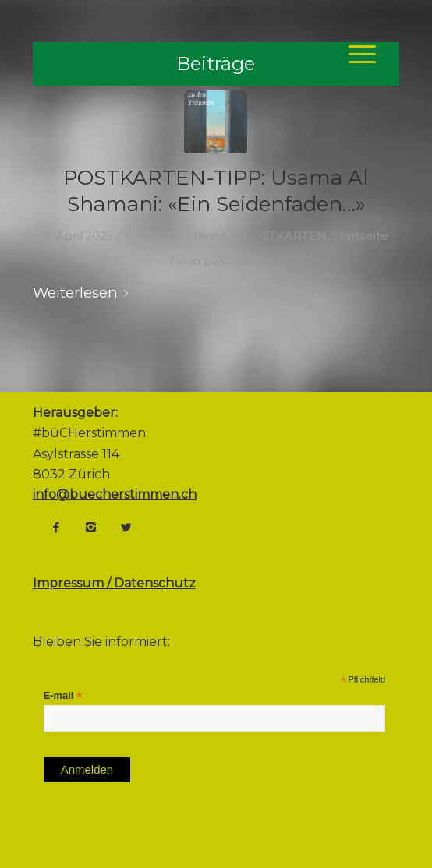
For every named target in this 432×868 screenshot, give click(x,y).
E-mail (63, 696)
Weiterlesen (83, 293)
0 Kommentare (172, 236)
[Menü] (354, 54)
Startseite (360, 236)
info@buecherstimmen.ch (115, 494)
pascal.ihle (234, 261)
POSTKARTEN (285, 236)
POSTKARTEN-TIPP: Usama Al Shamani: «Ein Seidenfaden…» (216, 191)
